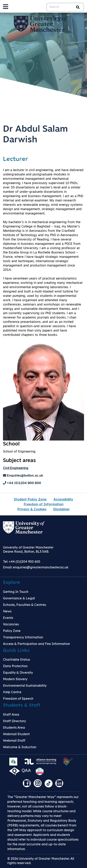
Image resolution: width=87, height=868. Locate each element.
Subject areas (19, 461)
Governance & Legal (19, 598)
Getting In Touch (16, 592)
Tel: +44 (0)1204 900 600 (22, 562)
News (7, 611)
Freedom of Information (44, 504)
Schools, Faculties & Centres (24, 605)
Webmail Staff (14, 740)
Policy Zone (12, 631)
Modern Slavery (15, 679)
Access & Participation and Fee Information (36, 644)
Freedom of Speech (18, 698)
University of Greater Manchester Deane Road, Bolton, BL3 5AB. (28, 549)
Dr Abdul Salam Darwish (35, 135)
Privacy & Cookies (32, 509)
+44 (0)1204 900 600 (22, 483)
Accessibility (63, 499)
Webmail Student (16, 734)
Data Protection (15, 666)
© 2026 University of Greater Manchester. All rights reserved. (41, 861)
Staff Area (11, 714)
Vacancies (11, 624)
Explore (11, 582)
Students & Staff (22, 705)
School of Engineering (19, 452)
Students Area (14, 727)
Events (8, 618)
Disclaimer (62, 509)
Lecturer (15, 159)
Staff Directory (14, 721)
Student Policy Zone (30, 499)
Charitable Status (16, 659)
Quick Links (16, 650)
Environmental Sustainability (25, 685)
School (11, 444)
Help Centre (12, 692)
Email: (36, 567)
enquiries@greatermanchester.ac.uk (41, 567)
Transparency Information (23, 637)
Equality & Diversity (18, 672)
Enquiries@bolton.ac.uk (23, 476)
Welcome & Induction (20, 747)
